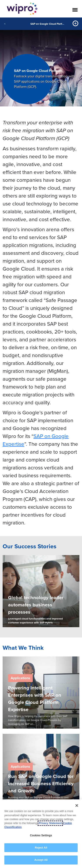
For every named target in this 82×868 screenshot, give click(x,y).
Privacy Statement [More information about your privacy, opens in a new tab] (50, 823)
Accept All (41, 860)
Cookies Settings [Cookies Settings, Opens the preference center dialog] (41, 835)
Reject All (41, 848)
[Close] (77, 806)
